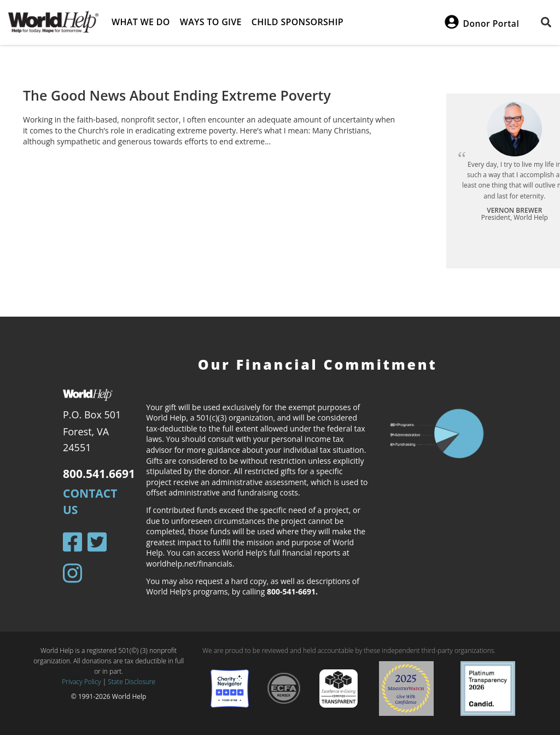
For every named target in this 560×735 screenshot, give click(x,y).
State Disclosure (132, 682)
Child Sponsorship (297, 22)
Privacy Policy (81, 682)
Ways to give (211, 22)
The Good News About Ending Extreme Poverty (177, 95)
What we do (141, 22)
